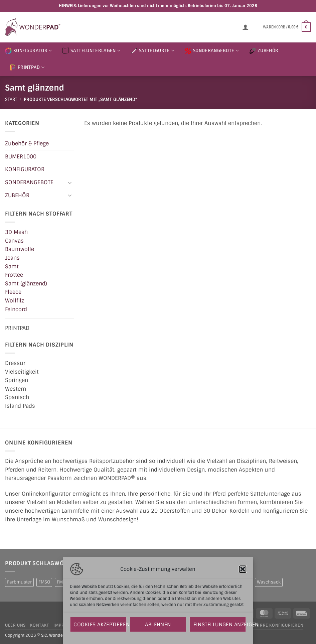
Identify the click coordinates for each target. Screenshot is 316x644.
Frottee (14, 275)
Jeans (12, 258)
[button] (243, 569)
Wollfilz (15, 301)
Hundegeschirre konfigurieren (266, 625)
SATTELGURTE (152, 51)
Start (11, 99)
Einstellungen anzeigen (220, 625)
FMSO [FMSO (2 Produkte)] (44, 582)
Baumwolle (20, 249)
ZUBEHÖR (264, 51)
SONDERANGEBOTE (212, 51)
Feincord (16, 309)
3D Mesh (16, 232)
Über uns (15, 625)
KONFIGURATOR (28, 51)
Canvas (14, 240)
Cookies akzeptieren (100, 625)
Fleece (13, 292)
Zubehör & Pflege (27, 144)
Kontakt (39, 625)
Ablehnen (158, 625)
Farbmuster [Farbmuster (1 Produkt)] (19, 582)
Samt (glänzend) (26, 283)
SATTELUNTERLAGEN (91, 51)
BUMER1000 (21, 156)
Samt (12, 266)
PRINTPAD (27, 68)
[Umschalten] (70, 182)
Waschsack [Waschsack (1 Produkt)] (269, 582)
